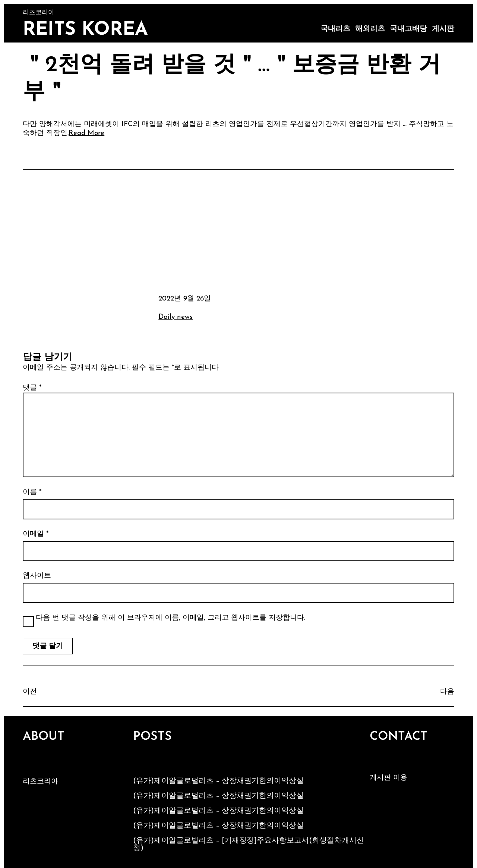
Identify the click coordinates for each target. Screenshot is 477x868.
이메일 (36, 534)
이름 (32, 492)
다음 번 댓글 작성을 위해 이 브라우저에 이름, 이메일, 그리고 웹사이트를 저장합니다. (170, 618)
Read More (86, 133)
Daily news (176, 317)
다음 (447, 692)
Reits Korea (85, 30)
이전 (30, 692)
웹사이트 (37, 576)
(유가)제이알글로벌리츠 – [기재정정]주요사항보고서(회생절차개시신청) (249, 845)
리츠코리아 (40, 782)
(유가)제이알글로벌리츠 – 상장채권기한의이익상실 (218, 781)
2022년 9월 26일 (185, 299)
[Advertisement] (238, 231)
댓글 (32, 388)
